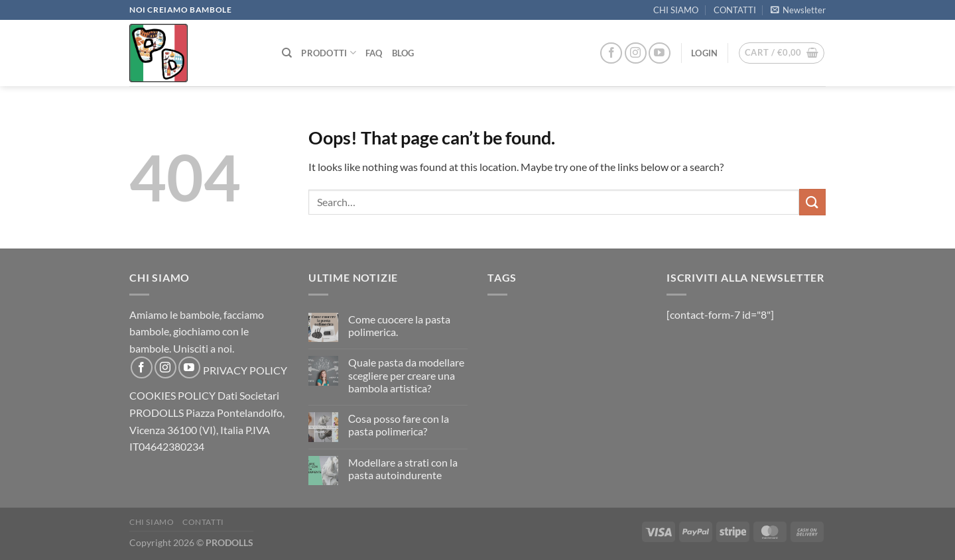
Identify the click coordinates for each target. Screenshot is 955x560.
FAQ (374, 53)
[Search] (287, 53)
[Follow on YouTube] (660, 53)
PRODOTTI (329, 53)
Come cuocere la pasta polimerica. (399, 325)
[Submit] (812, 202)
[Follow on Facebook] (611, 53)
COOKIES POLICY (172, 395)
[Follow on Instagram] (636, 53)
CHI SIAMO (676, 10)
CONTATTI (735, 10)
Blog (403, 53)
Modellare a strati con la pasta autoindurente (403, 469)
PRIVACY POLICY (245, 370)
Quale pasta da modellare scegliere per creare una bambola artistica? (406, 375)
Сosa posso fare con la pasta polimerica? (399, 425)
